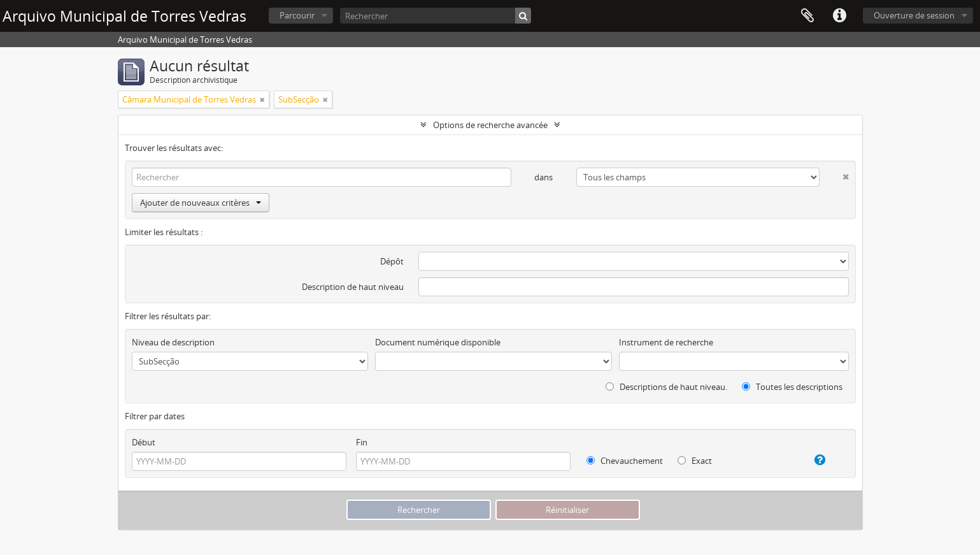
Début (144, 442)
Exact (695, 461)
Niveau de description (173, 342)
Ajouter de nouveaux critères (201, 203)
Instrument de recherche (666, 342)
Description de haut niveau (353, 287)
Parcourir (297, 15)
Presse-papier (807, 16)
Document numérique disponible (438, 342)
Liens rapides (839, 16)
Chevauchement (625, 461)
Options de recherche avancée (490, 125)
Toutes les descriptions (792, 387)
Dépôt (392, 261)
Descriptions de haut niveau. (666, 387)
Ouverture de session (914, 15)
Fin (362, 442)
